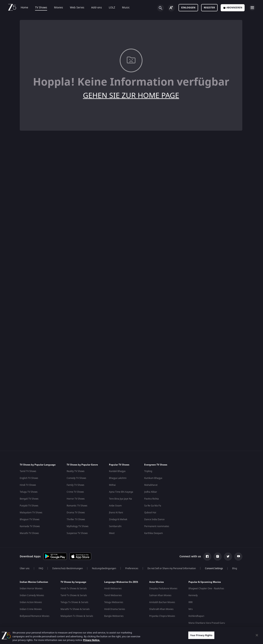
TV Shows (41, 8)
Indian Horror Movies (31, 589)
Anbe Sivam (115, 506)
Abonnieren (233, 8)
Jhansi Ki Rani (116, 513)
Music (126, 8)
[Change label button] (171, 8)
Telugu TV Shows (29, 492)
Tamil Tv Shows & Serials (74, 595)
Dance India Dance (154, 519)
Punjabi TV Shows (29, 506)
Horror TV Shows (76, 499)
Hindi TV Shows (28, 485)
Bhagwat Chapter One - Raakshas (206, 589)
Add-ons (97, 8)
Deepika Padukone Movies (163, 589)
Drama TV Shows (76, 513)
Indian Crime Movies (31, 609)
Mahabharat (151, 485)
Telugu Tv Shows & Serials (74, 602)
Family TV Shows (75, 485)
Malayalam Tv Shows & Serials (77, 616)
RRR (190, 602)
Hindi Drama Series (115, 609)
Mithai (112, 485)
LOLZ (112, 8)
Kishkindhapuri (196, 616)
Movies (59, 8)
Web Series (77, 8)
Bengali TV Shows (29, 499)
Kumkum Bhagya (153, 478)
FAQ (41, 568)
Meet (112, 533)
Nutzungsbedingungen (104, 568)
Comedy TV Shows (76, 478)
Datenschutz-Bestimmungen (68, 568)
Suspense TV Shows (77, 533)
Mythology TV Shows (78, 526)
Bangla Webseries (114, 616)
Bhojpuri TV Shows (30, 519)
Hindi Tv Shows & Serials (74, 589)
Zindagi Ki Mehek (118, 519)
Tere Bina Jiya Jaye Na (120, 499)
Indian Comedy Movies (32, 595)
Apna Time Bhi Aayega (121, 492)
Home (24, 8)
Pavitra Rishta (152, 499)
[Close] (257, 635)
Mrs (191, 609)
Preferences (132, 568)
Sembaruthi (115, 526)
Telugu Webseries (114, 602)
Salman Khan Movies (160, 595)
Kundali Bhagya (117, 471)
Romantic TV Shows (77, 506)
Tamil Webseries (113, 595)
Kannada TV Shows (30, 526)
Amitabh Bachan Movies (162, 602)
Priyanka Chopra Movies (162, 616)
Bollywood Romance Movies (35, 616)
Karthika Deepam (154, 533)
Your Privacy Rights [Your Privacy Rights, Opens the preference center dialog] (201, 635)
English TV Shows (29, 478)
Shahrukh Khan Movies (161, 609)
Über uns (25, 568)
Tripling (148, 471)
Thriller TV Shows (76, 519)
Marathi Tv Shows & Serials (75, 609)
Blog (235, 568)
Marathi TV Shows (29, 533)
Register (209, 8)
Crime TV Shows (75, 492)
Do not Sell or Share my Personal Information (172, 568)
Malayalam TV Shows (31, 513)
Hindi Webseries (113, 589)
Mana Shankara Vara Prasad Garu (207, 623)
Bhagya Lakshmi (118, 478)
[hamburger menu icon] (252, 8)
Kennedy (193, 595)
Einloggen (188, 8)
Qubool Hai (150, 513)
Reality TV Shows (76, 471)
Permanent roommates (157, 526)
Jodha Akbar (151, 492)
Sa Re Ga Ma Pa (153, 506)
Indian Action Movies (31, 602)
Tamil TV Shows (28, 471)
